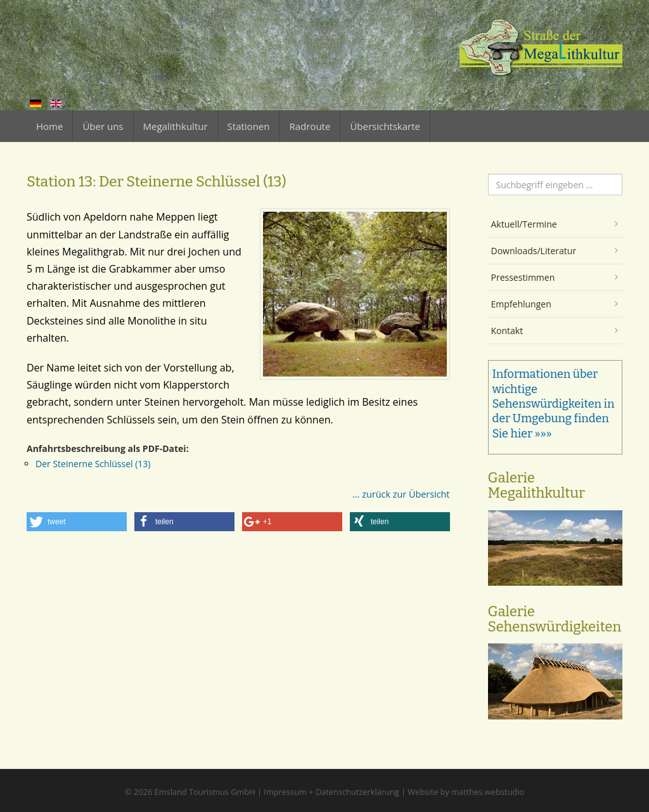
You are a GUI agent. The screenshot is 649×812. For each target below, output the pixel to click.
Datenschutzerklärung (357, 792)
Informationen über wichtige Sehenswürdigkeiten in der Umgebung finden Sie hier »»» (554, 404)
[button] (77, 522)
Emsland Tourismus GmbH (205, 792)
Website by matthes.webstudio (466, 792)
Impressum (285, 792)
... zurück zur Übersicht (401, 494)
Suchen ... (488, 174)
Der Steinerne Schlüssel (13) (93, 464)
